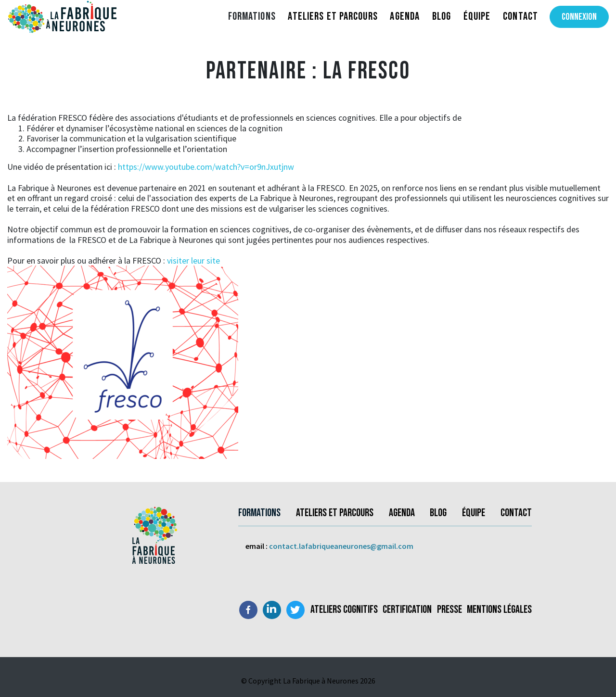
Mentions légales (499, 610)
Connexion (579, 17)
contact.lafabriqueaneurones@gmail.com (341, 546)
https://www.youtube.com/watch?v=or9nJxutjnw (205, 167)
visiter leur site (192, 260)
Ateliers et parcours (333, 16)
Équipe (477, 16)
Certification (407, 610)
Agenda (405, 16)
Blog (442, 16)
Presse (449, 610)
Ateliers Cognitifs (344, 610)
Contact (520, 16)
